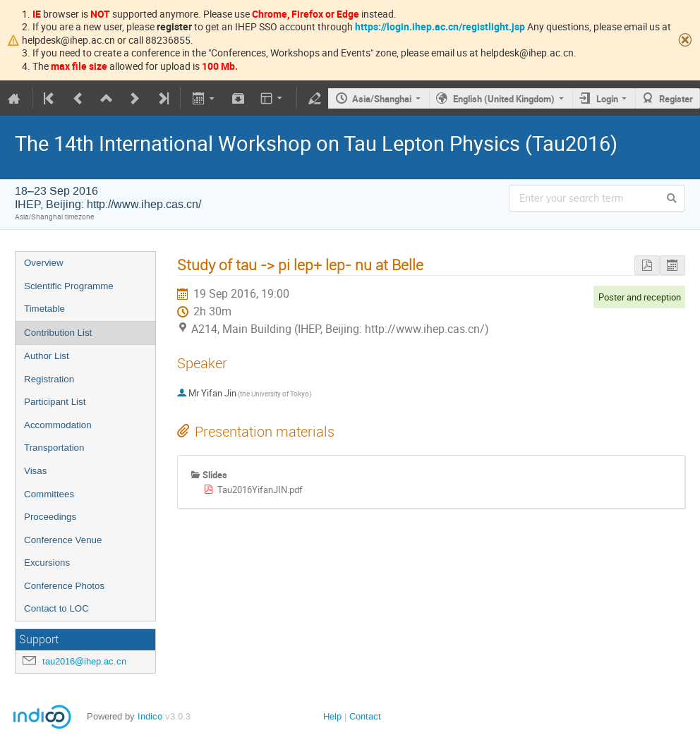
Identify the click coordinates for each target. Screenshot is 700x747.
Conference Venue (63, 540)
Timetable (44, 309)
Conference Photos (64, 586)
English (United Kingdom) (504, 99)
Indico (150, 716)
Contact (365, 716)
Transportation (54, 448)
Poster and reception (640, 297)
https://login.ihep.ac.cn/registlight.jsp (440, 26)
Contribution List (58, 333)
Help (332, 716)
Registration (49, 379)
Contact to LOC (56, 608)
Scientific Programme (69, 286)
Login (607, 99)
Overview (44, 263)
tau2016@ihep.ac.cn (84, 661)
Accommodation (58, 425)
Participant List (55, 402)
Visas (35, 471)
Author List (47, 356)
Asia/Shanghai (382, 99)
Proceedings (50, 517)
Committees (49, 494)
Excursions (47, 563)
